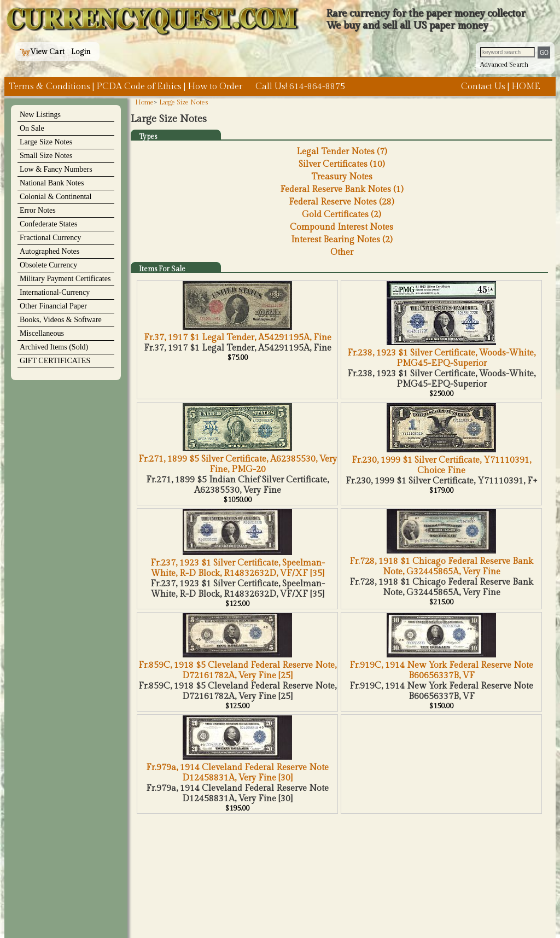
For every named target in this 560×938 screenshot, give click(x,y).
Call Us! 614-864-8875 (300, 87)
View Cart (42, 52)
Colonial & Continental (56, 197)
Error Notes (38, 210)
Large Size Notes (46, 142)
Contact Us (483, 87)
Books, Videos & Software (61, 320)
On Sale (32, 128)
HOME (526, 87)
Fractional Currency (50, 238)
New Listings (40, 115)
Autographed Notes (49, 251)
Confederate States (48, 224)
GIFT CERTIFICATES (55, 361)
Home (144, 102)
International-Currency (55, 292)
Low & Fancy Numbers (56, 169)
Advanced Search (504, 65)
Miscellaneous (42, 333)
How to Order (215, 87)
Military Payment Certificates (65, 279)
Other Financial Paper (53, 306)
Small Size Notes (46, 156)
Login (81, 52)
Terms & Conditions (49, 87)
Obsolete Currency (48, 265)
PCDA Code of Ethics (139, 87)
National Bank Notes (52, 183)
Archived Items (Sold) (54, 347)
